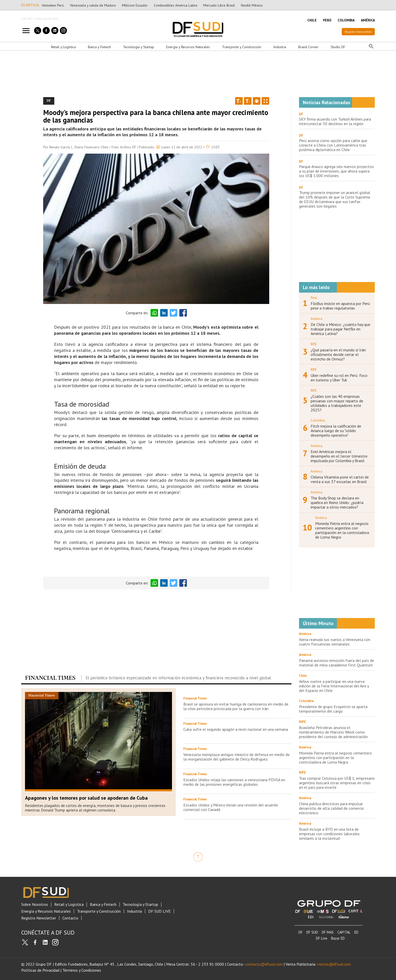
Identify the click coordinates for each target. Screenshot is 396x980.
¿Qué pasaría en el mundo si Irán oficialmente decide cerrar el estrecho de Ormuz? (338, 354)
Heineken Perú (53, 5)
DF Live (322, 938)
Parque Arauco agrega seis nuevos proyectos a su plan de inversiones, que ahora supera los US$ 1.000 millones (336, 171)
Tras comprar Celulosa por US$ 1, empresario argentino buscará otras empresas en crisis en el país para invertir (337, 783)
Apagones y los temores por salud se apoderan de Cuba (86, 798)
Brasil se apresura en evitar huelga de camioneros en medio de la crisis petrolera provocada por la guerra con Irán (236, 706)
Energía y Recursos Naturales (188, 47)
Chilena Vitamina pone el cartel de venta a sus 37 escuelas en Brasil (340, 479)
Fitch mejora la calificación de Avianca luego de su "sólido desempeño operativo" (336, 431)
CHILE (312, 20)
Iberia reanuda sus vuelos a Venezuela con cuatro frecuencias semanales (335, 642)
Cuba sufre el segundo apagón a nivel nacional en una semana (236, 729)
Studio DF (338, 47)
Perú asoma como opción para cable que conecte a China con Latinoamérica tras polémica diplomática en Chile (333, 145)
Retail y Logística (63, 47)
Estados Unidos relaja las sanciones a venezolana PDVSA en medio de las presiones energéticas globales (234, 782)
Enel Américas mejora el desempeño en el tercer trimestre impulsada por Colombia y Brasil (339, 456)
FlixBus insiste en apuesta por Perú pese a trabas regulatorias (340, 306)
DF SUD (312, 932)
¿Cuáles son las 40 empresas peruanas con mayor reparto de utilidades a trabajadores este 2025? (337, 403)
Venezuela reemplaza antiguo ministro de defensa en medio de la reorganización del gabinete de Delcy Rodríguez (237, 757)
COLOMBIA (346, 20)
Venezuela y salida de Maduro (93, 5)
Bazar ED (338, 938)
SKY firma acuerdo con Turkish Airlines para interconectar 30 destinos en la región (335, 121)
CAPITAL (344, 932)
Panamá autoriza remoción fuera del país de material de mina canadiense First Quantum (337, 663)
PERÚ (327, 20)
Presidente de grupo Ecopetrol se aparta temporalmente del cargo (333, 709)
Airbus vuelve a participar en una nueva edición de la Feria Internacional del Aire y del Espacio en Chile (334, 686)
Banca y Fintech (99, 47)
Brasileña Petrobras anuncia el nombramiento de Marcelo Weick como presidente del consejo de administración (333, 732)
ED (356, 932)
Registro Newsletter (358, 32)
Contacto (70, 918)
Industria (280, 47)
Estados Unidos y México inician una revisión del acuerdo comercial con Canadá (231, 807)
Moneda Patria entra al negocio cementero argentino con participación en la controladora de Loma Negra (342, 530)
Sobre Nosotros (35, 904)
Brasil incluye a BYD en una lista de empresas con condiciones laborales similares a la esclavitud (329, 834)
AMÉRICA (368, 20)
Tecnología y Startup (139, 47)
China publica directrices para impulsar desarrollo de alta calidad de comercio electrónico (331, 808)
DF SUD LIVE (159, 911)
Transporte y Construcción (242, 47)
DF (301, 114)
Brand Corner (308, 47)
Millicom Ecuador (135, 5)
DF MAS (328, 932)
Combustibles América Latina (176, 5)
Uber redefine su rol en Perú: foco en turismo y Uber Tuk (339, 378)
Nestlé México (252, 5)
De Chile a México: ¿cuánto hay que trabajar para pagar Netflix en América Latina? (340, 329)
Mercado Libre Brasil (219, 5)
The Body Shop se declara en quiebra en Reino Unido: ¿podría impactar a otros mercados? (337, 502)
